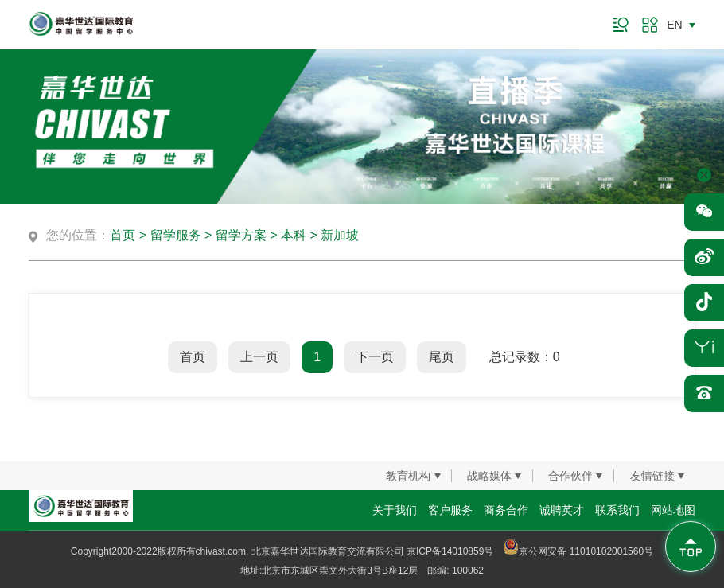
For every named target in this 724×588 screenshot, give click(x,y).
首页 (123, 235)
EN (674, 25)
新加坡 (340, 235)
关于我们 (395, 510)
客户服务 (450, 510)
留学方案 (241, 235)
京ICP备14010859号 (450, 551)
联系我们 (617, 510)
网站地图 (673, 510)
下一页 (375, 357)
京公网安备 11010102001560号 (578, 551)
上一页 (259, 357)
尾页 (442, 357)
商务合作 (506, 510)
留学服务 (176, 235)
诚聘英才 (562, 510)
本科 (294, 235)
